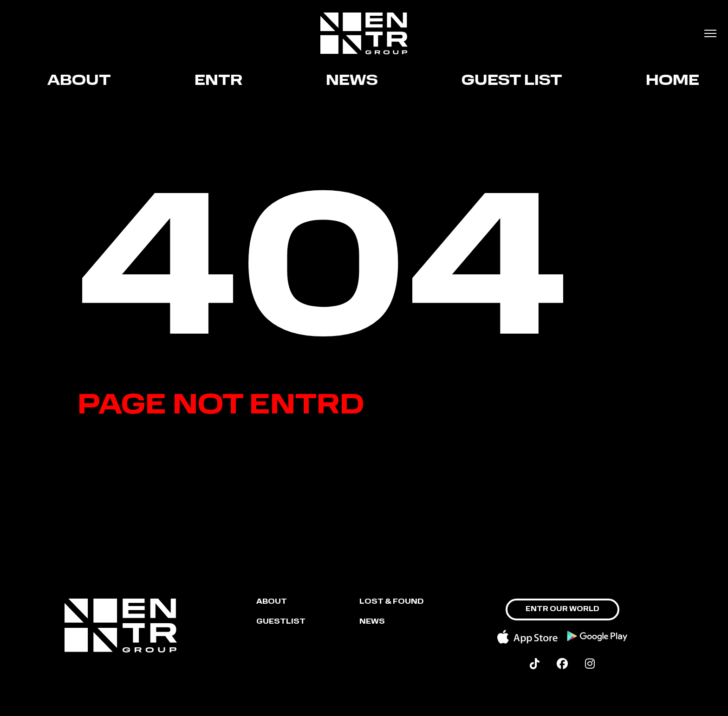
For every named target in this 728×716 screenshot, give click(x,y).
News (355, 81)
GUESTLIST (281, 622)
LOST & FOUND (391, 602)
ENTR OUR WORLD (562, 609)
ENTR (222, 81)
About (82, 81)
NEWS (372, 622)
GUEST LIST (515, 81)
